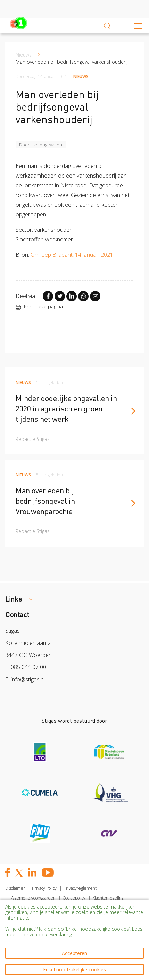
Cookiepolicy (74, 898)
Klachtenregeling (108, 898)
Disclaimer (15, 888)
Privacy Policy (44, 888)
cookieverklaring (54, 934)
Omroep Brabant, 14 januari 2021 (73, 255)
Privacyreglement (80, 888)
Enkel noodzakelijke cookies (74, 969)
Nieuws (24, 55)
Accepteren (74, 953)
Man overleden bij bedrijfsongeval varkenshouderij (72, 62)
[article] (74, 411)
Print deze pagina (39, 306)
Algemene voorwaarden (33, 898)
